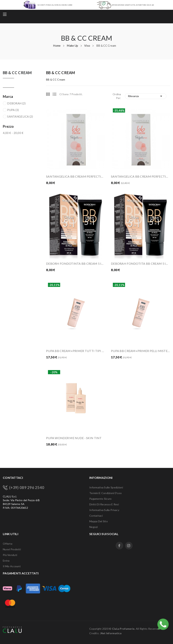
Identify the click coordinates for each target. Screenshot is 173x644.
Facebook (119, 546)
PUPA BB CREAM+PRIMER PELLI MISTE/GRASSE (141, 351)
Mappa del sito (99, 521)
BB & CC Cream (17, 73)
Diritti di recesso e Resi (104, 504)
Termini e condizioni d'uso (105, 493)
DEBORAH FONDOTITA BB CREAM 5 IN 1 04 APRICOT (141, 263)
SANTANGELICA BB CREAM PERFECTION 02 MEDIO (141, 176)
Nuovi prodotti (12, 549)
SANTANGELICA (20, 116)
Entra (6, 561)
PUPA (13, 110)
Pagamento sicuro (100, 499)
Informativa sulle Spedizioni (106, 487)
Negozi (94, 527)
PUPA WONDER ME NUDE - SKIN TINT (74, 438)
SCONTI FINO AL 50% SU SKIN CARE (55, 5)
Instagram (129, 546)
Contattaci (96, 516)
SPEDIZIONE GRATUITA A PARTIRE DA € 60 (133, 5)
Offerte (8, 544)
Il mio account (12, 566)
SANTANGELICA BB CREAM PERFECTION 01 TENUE (76, 176)
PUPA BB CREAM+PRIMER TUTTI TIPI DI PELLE (76, 351)
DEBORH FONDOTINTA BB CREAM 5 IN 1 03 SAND (76, 263)
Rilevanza (146, 96)
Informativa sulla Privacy (104, 510)
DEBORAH (16, 103)
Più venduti (10, 555)
